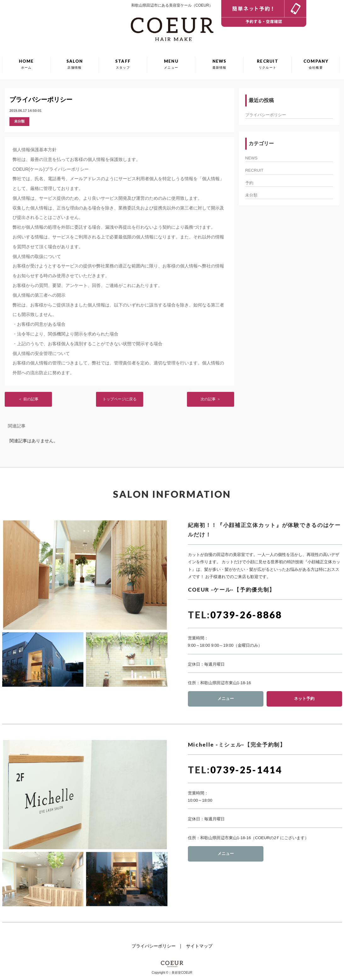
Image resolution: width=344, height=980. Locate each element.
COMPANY (316, 64)
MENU (171, 64)
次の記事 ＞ (210, 399)
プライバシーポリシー (41, 100)
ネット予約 (304, 699)
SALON (75, 64)
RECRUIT (268, 64)
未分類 (19, 121)
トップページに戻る (120, 399)
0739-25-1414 (246, 770)
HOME (26, 64)
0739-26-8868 (246, 615)
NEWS (220, 64)
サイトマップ (199, 946)
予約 (249, 183)
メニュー (226, 699)
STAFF (123, 64)
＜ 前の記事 (28, 399)
